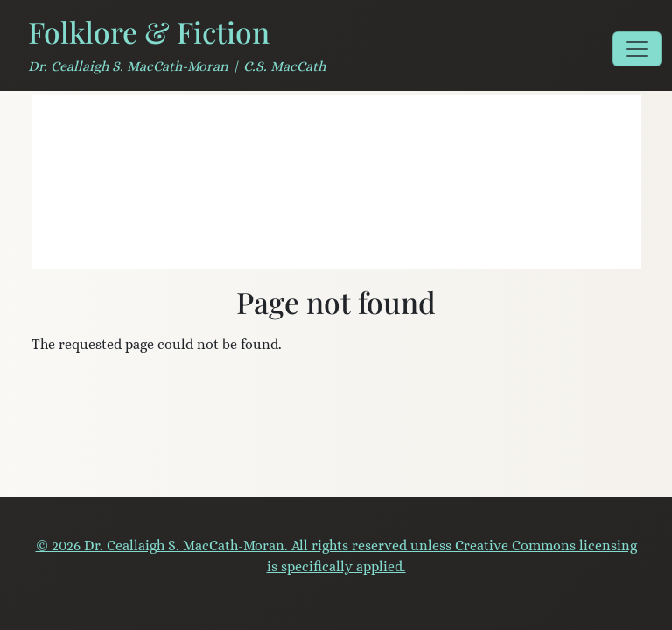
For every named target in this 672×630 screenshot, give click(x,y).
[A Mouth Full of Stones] (336, 245)
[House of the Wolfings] (367, 245)
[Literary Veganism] (273, 245)
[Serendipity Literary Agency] (399, 245)
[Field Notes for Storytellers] (304, 245)
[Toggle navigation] (637, 49)
